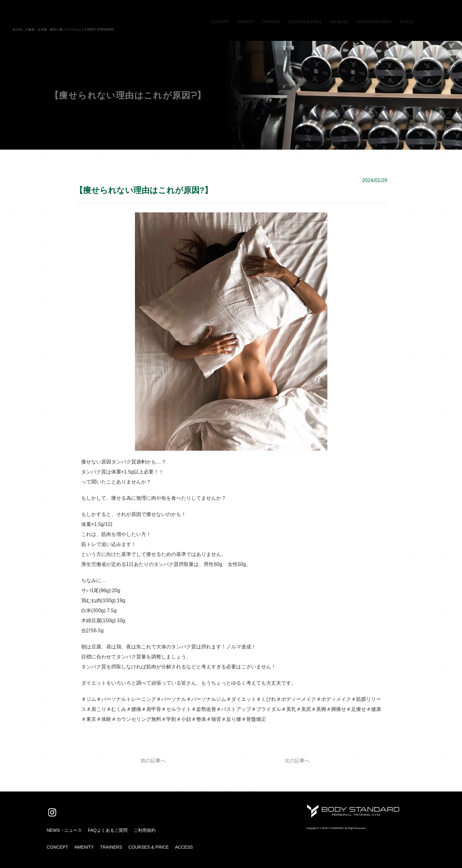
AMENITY (84, 847)
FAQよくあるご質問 (108, 830)
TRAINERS (111, 847)
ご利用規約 (145, 830)
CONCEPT (57, 847)
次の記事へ (297, 761)
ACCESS (184, 847)
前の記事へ (153, 761)
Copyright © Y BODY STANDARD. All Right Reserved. (336, 828)
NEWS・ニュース (64, 830)
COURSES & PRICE (149, 847)
